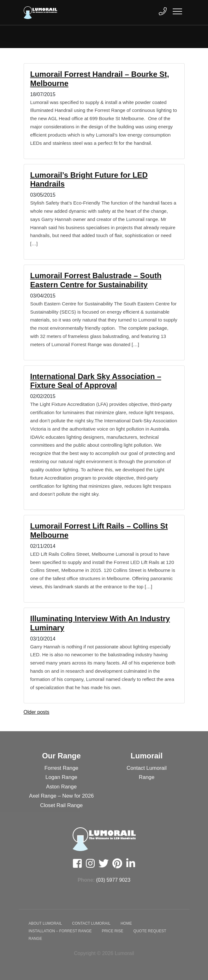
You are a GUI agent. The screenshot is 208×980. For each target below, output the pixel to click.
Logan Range (61, 777)
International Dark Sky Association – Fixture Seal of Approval (96, 381)
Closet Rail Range (61, 805)
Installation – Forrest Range (60, 931)
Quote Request (150, 931)
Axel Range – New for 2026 (61, 796)
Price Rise (113, 931)
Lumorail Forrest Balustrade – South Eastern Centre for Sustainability (96, 280)
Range (147, 777)
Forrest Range (61, 768)
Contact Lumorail (147, 768)
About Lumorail (45, 923)
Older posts (37, 712)
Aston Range (61, 787)
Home (126, 923)
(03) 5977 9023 (113, 880)
